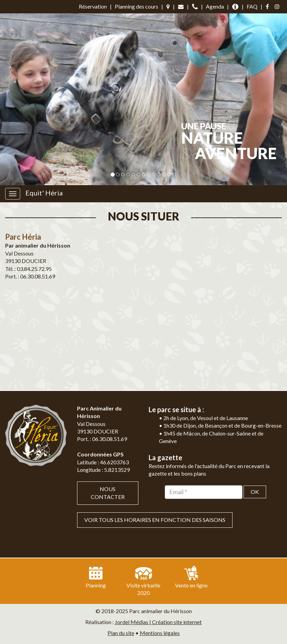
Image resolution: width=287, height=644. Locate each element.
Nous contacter (108, 493)
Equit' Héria (44, 193)
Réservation (93, 6)
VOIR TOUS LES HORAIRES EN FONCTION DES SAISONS (155, 520)
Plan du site (121, 633)
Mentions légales (160, 633)
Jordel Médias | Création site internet (158, 622)
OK (255, 492)
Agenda (215, 6)
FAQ (252, 6)
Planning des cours (136, 6)
